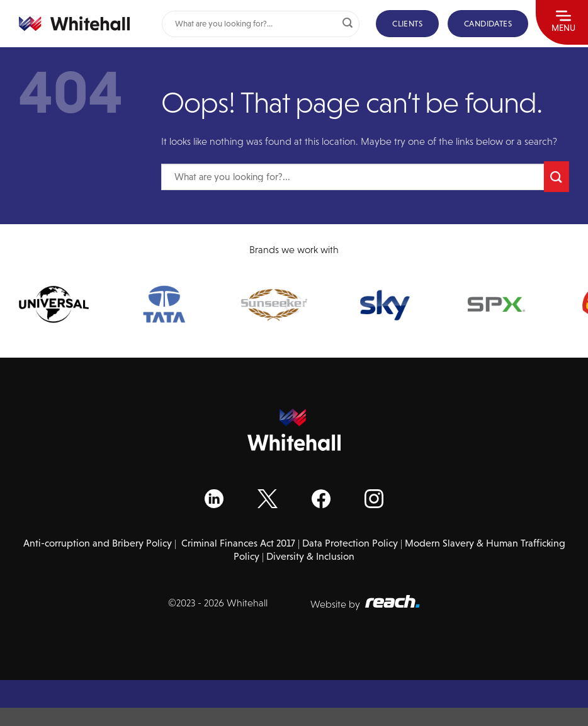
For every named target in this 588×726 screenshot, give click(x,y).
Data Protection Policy (350, 543)
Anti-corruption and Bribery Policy (98, 543)
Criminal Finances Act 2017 (238, 543)
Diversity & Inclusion (310, 556)
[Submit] (348, 24)
